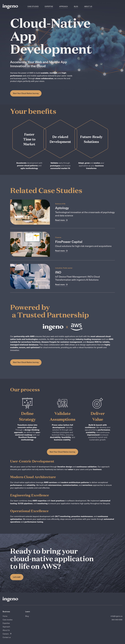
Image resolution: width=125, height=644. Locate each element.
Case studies (8, 620)
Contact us (7, 637)
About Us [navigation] (88, 6)
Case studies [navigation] (33, 6)
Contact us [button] (116, 6)
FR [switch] (102, 6)
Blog (27, 616)
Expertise (6, 623)
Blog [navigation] (76, 6)
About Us (6, 630)
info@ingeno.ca (116, 616)
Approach (6, 627)
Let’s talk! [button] (17, 577)
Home (5, 616)
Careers (7, 634)
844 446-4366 (117, 620)
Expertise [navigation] (49, 6)
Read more (61, 220)
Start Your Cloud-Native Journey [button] (26, 93)
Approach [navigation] (63, 6)
